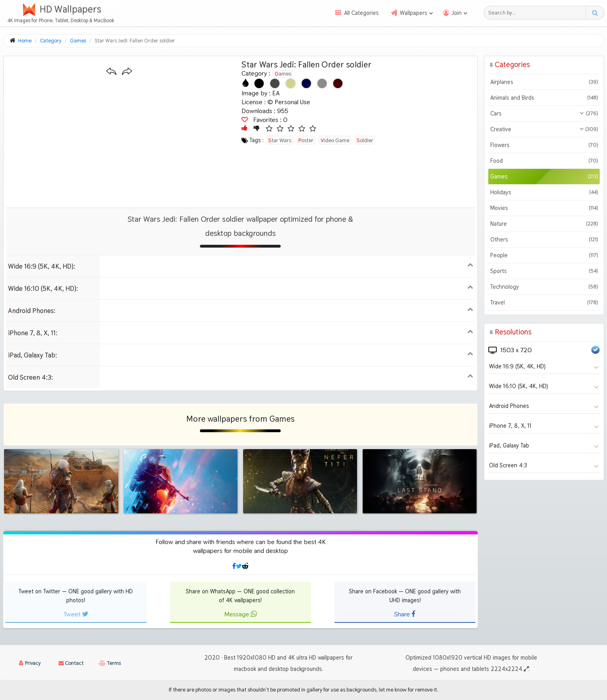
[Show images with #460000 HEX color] (338, 83)
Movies (544, 208)
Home (25, 41)
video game (335, 140)
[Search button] (595, 13)
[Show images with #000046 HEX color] (306, 83)
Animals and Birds (544, 98)
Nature (544, 224)
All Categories (361, 13)
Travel (544, 303)
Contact (71, 663)
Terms (110, 663)
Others (544, 240)
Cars (544, 114)
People (544, 255)
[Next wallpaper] (127, 72)
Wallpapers (414, 13)
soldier (365, 140)
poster (306, 140)
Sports (544, 271)
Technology (544, 287)
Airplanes (544, 82)
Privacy (30, 663)
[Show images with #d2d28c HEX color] (291, 83)
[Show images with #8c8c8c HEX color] (322, 83)
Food (544, 161)
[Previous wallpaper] (111, 72)
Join (457, 13)
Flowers (544, 145)
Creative (544, 129)
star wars (280, 140)
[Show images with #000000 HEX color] (259, 83)
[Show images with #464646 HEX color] (275, 83)
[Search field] (537, 13)
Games (283, 74)
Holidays (544, 192)
